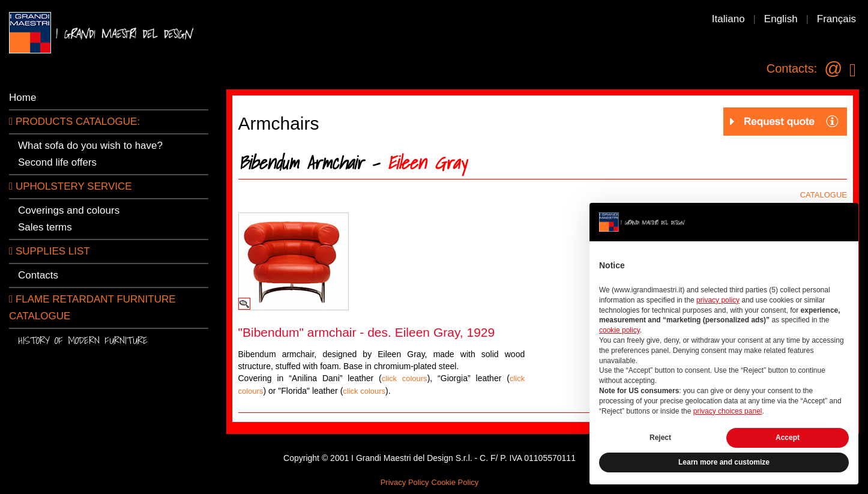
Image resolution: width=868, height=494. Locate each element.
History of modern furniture (83, 340)
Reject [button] (660, 438)
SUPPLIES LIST (50, 251)
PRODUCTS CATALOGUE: (74, 122)
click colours (405, 378)
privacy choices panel (728, 411)
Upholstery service (71, 186)
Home (23, 98)
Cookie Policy (455, 482)
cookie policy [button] (619, 330)
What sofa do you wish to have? (90, 146)
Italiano (728, 19)
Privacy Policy (405, 482)
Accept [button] (788, 438)
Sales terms (45, 227)
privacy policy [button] (718, 300)
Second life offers (57, 162)
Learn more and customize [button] (724, 462)
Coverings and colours (69, 210)
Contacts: (792, 68)
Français (836, 19)
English (781, 19)
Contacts (38, 275)
